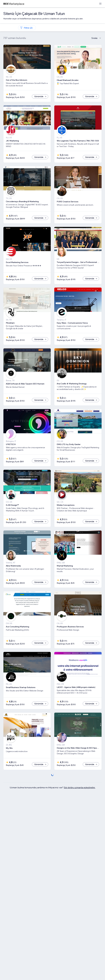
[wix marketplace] (14, 4)
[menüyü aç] (100, 4)
